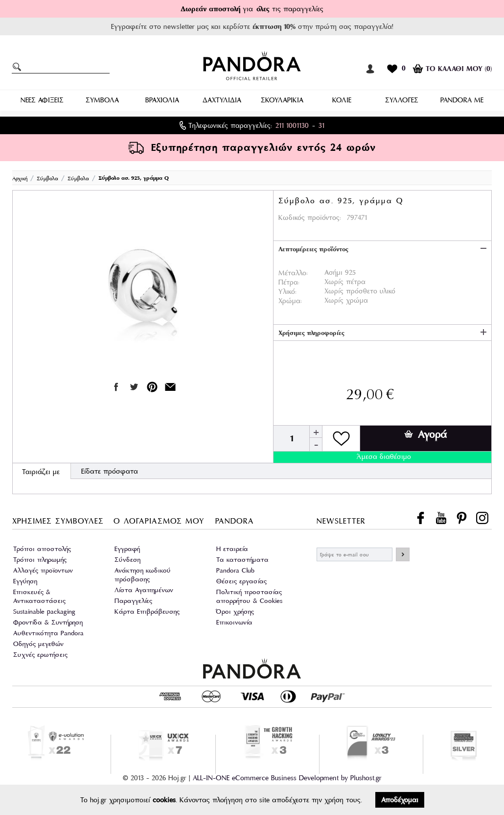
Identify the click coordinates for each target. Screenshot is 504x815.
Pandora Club (235, 570)
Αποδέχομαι (400, 800)
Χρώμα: (290, 301)
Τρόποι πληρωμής (40, 560)
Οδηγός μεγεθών (38, 644)
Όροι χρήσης (235, 611)
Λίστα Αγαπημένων (144, 590)
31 (321, 125)
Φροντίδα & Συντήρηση (48, 622)
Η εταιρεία (232, 549)
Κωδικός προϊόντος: (310, 217)
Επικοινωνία (234, 622)
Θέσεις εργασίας (241, 581)
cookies (164, 800)
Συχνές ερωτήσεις (40, 655)
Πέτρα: (289, 282)
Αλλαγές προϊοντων (43, 570)
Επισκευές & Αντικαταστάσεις (39, 596)
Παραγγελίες (133, 601)
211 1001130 (292, 125)
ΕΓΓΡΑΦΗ (403, 554)
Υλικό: (287, 291)
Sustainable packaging (44, 611)
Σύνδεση (127, 560)
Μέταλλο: (293, 273)
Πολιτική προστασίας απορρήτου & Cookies (249, 596)
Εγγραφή (127, 549)
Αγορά (425, 434)
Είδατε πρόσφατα (110, 471)
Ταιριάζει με (41, 472)
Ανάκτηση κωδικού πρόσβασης (143, 575)
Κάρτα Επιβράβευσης (147, 611)
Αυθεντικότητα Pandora (48, 633)
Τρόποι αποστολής (42, 549)
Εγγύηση (25, 581)
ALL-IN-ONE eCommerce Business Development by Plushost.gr (287, 777)
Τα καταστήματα (242, 560)
